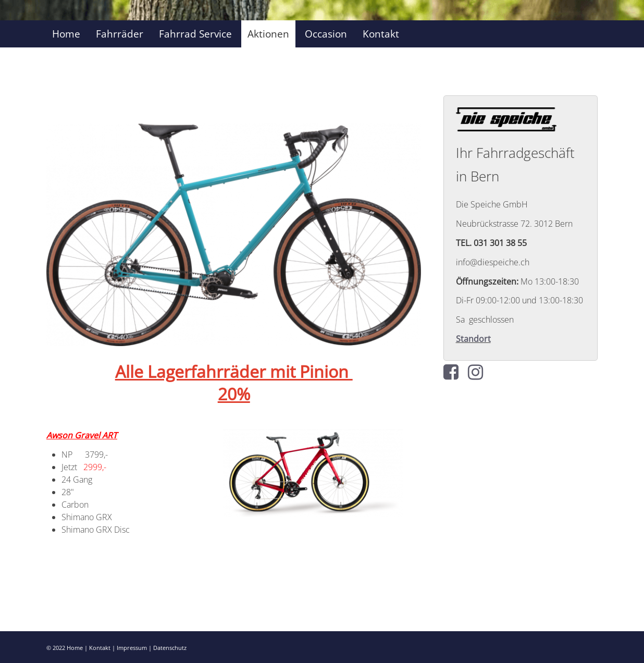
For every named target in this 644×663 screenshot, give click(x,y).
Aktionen (268, 34)
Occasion (326, 34)
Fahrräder (120, 34)
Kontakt (381, 34)
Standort (473, 339)
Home (66, 34)
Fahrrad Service (195, 34)
